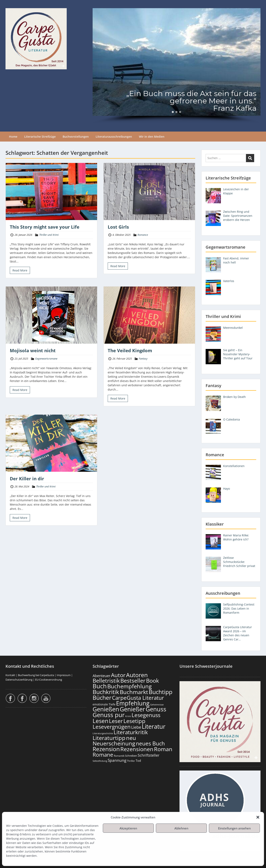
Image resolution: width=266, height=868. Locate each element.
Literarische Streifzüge (40, 137)
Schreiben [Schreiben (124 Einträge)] (131, 756)
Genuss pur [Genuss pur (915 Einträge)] (109, 715)
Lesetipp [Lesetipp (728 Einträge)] (134, 721)
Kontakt (10, 675)
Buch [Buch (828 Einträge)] (100, 686)
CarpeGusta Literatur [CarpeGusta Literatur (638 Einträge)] (138, 698)
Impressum (64, 675)
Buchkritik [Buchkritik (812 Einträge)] (106, 692)
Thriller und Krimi (49, 235)
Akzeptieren (128, 828)
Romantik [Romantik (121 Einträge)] (119, 756)
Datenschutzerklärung (19, 680)
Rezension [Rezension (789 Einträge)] (106, 749)
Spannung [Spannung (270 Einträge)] (117, 760)
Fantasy (143, 359)
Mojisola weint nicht (33, 350)
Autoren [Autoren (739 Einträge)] (137, 675)
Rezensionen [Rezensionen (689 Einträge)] (137, 749)
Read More (20, 270)
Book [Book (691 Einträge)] (152, 680)
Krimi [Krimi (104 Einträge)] (128, 716)
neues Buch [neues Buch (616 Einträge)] (150, 743)
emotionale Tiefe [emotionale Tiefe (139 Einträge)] (104, 704)
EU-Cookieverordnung (49, 680)
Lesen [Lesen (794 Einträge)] (100, 721)
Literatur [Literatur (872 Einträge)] (154, 726)
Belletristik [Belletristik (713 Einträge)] (106, 680)
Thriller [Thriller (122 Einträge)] (131, 761)
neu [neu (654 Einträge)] (131, 738)
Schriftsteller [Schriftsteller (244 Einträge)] (149, 755)
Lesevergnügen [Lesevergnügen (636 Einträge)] (112, 727)
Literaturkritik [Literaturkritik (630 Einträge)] (131, 732)
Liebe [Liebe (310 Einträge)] (136, 727)
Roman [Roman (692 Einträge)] (163, 749)
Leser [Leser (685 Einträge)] (116, 721)
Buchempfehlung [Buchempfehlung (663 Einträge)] (130, 686)
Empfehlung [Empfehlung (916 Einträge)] (133, 703)
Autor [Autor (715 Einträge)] (118, 675)
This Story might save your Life (45, 227)
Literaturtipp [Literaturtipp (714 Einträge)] (109, 738)
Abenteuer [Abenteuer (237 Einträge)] (101, 676)
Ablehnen (181, 828)
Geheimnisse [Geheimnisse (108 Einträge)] (157, 705)
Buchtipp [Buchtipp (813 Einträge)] (161, 692)
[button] (258, 817)
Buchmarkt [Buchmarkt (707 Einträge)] (134, 692)
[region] (177, 66)
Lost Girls (118, 227)
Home (13, 137)
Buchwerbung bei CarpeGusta (36, 675)
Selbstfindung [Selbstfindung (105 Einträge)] (100, 761)
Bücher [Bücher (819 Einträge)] (102, 697)
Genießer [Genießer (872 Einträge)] (132, 709)
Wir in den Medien (152, 137)
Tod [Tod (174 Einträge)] (138, 761)
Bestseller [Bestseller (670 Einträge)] (133, 680)
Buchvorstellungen (76, 137)
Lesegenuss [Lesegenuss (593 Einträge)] (146, 715)
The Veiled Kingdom (130, 350)
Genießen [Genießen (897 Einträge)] (106, 709)
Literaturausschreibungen (114, 137)
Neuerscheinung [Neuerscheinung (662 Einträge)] (114, 743)
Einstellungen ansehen (234, 828)
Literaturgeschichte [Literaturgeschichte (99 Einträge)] (103, 733)
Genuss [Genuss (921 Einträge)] (156, 709)
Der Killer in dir (27, 478)
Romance (143, 235)
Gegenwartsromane (46, 359)
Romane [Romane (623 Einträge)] (103, 755)
